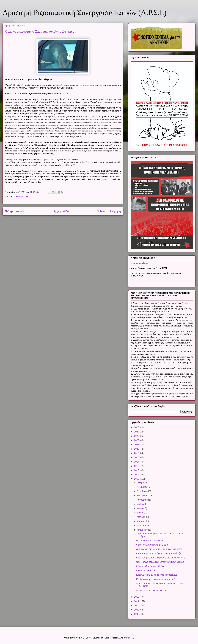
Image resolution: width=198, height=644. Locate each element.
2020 (137, 449)
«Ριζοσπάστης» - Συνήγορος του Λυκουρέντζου (159, 553)
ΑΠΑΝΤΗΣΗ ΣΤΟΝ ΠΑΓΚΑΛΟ (151, 590)
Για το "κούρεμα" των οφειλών (151, 541)
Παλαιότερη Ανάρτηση (109, 211)
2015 (137, 470)
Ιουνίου (141, 508)
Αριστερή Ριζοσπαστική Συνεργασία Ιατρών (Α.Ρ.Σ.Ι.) (85, 13)
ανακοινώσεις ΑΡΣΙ (22, 196)
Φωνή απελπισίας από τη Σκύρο (152, 545)
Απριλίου (141, 517)
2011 (137, 601)
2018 (137, 457)
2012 (137, 597)
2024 (137, 432)
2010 (137, 605)
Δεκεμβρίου (143, 483)
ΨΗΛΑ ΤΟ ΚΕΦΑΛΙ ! (146, 571)
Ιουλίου (141, 504)
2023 (137, 436)
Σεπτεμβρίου (143, 496)
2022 (137, 440)
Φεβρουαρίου (144, 526)
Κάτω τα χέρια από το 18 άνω (151, 566)
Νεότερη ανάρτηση (15, 211)
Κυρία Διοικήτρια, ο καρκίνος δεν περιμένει (157, 575)
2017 (137, 462)
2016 (137, 466)
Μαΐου (140, 513)
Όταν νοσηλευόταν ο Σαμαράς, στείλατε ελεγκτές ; (160, 558)
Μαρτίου (141, 521)
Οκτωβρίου (142, 491)
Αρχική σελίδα (61, 211)
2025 (137, 427)
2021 (137, 445)
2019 (137, 453)
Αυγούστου (142, 500)
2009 (137, 610)
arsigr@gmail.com (140, 263)
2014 (137, 475)
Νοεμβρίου (142, 487)
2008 (137, 614)
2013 (137, 479)
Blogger (130, 638)
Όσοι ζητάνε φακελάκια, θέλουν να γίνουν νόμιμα (160, 562)
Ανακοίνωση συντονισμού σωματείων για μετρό (159, 549)
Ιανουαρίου (142, 530)
